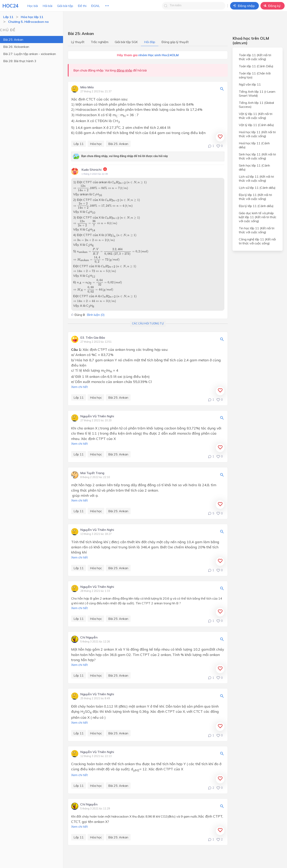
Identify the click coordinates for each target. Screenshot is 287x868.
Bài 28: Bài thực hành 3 (20, 61)
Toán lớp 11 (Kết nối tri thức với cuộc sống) (255, 57)
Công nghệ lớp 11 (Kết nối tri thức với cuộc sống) (257, 241)
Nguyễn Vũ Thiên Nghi (97, 416)
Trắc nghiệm (100, 42)
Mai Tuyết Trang (92, 473)
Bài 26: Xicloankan (16, 47)
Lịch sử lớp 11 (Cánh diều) (257, 188)
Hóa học (96, 144)
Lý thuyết (78, 42)
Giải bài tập (65, 6)
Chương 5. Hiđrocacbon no (28, 22)
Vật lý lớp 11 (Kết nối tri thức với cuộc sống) (256, 116)
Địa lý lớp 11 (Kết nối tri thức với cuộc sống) (255, 197)
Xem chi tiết (79, 387)
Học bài (33, 6)
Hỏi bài (47, 6)
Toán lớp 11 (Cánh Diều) (256, 66)
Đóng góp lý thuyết (175, 42)
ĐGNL (96, 6)
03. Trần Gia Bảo (93, 338)
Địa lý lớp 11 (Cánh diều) (256, 206)
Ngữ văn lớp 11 (250, 84)
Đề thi (82, 6)
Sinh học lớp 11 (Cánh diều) (254, 167)
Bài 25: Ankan (13, 40)
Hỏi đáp (150, 42)
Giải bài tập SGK (126, 42)
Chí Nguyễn (89, 637)
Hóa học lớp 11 (32, 17)
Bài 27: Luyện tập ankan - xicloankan (30, 54)
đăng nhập (124, 70)
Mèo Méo (87, 87)
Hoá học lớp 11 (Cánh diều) (254, 145)
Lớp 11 (8, 17)
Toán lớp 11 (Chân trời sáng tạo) (255, 75)
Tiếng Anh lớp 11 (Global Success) (256, 105)
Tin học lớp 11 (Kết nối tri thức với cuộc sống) (257, 230)
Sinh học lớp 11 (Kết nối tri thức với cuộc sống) (257, 156)
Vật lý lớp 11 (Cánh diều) (256, 125)
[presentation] (129, 183)
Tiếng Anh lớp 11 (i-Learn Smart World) (257, 94)
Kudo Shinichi (91, 170)
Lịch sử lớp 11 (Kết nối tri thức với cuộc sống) (256, 178)
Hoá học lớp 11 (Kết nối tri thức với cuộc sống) (257, 134)
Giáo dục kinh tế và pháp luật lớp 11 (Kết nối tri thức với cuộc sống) (258, 217)
